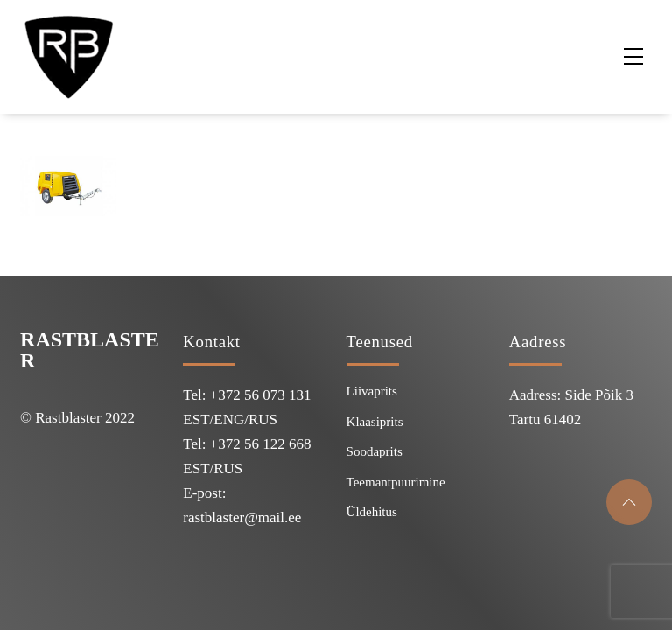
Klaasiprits (375, 422)
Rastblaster (90, 350)
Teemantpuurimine (396, 482)
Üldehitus (372, 512)
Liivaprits (372, 391)
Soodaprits (374, 451)
